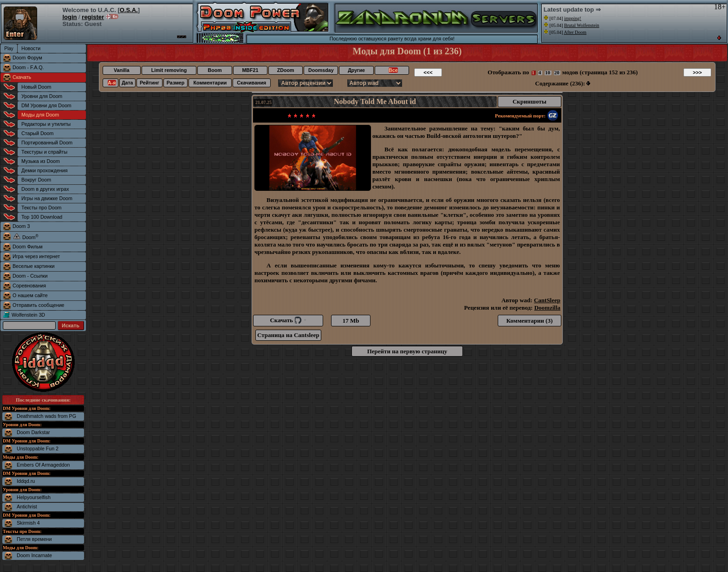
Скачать (22, 77)
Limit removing (169, 70)
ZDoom (286, 70)
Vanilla (122, 70)
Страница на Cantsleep (288, 335)
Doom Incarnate (34, 555)
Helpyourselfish (34, 497)
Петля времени (34, 539)
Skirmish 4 (28, 523)
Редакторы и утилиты (46, 124)
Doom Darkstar (33, 432)
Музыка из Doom (41, 161)
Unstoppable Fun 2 (38, 448)
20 (557, 72)
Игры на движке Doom (47, 198)
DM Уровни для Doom (46, 105)
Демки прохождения (44, 170)
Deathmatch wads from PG (46, 416)
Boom (214, 70)
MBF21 (250, 70)
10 (548, 72)
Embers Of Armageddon (43, 465)
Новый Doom (36, 87)
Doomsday (321, 70)
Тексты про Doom (41, 208)
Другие (356, 70)
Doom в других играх (45, 189)
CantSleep (547, 300)
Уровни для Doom (42, 96)
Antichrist (27, 507)
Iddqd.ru (26, 481)
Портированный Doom (47, 143)
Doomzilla (547, 308)
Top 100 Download (42, 217)
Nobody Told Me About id (375, 101)
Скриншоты (530, 101)
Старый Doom (37, 133)
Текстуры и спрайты (44, 152)
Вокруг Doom (36, 180)
